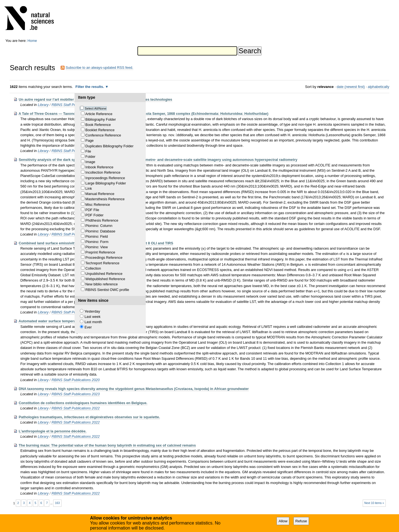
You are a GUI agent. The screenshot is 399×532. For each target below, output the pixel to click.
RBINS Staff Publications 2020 (76, 380)
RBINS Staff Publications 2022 (76, 408)
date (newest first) (351, 87)
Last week (93, 317)
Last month (93, 322)
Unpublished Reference (104, 274)
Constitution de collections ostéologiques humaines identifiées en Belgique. (83, 403)
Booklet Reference (100, 130)
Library (43, 105)
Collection (93, 268)
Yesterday (92, 311)
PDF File (92, 210)
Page (89, 140)
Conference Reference (103, 135)
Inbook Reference (99, 167)
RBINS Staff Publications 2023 (76, 394)
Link (89, 188)
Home (32, 41)
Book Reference (98, 125)
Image (90, 162)
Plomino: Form (97, 242)
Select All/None (96, 108)
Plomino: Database (100, 231)
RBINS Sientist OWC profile (107, 290)
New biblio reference (102, 284)
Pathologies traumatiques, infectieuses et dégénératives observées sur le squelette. (89, 417)
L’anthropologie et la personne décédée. (53, 431)
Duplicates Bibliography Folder (109, 146)
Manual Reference (100, 194)
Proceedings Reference (104, 258)
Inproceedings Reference (105, 178)
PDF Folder (94, 215)
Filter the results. (90, 87)
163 (57, 503)
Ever (88, 327)
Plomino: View (97, 247)
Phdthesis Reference (102, 220)
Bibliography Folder (101, 119)
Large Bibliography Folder (106, 183)
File (88, 151)
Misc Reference (98, 205)
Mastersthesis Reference (105, 199)
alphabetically (378, 87)
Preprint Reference (100, 252)
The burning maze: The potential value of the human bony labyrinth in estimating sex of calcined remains (107, 445)
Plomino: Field (97, 236)
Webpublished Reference (105, 279)
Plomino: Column (99, 226)
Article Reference (99, 114)
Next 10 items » (374, 503)
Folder (90, 157)
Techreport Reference (102, 263)
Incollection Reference (103, 172)
